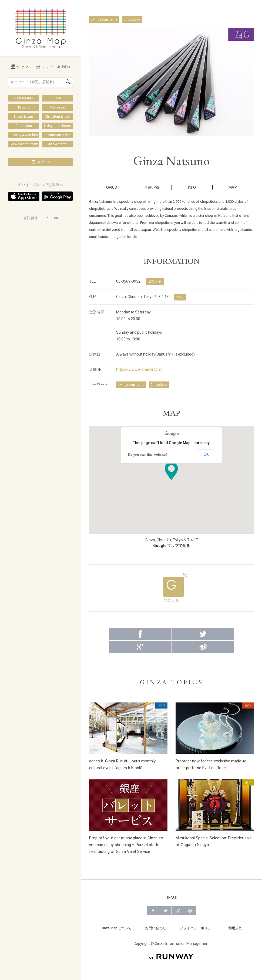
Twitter (203, 631)
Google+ (140, 644)
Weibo (203, 644)
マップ (44, 67)
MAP (233, 187)
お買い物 (151, 187)
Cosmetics (24, 126)
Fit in (63, 67)
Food (57, 98)
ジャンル (22, 67)
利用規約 (235, 925)
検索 (68, 82)
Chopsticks (132, 19)
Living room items (57, 126)
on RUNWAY (172, 953)
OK (206, 454)
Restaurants (24, 98)
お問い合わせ (156, 925)
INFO (192, 187)
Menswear (58, 107)
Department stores (58, 135)
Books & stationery (24, 144)
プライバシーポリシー (197, 925)
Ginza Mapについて (116, 925)
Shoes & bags (24, 117)
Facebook (140, 631)
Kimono (24, 107)
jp (47, 218)
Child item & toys (57, 117)
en (56, 218)
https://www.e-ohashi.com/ (140, 369)
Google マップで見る (172, 546)
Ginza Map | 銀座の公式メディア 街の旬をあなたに (41, 28)
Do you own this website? (148, 455)
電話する (155, 282)
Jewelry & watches (24, 135)
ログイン (41, 162)
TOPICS (110, 187)
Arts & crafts (57, 144)
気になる (172, 586)
